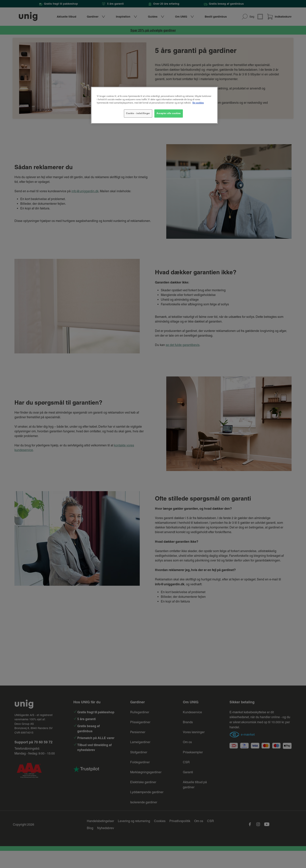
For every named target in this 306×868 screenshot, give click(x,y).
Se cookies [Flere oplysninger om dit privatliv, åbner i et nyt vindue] (198, 103)
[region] (154, 105)
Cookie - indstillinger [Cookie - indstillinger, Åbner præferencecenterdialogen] (138, 113)
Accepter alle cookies (169, 113)
